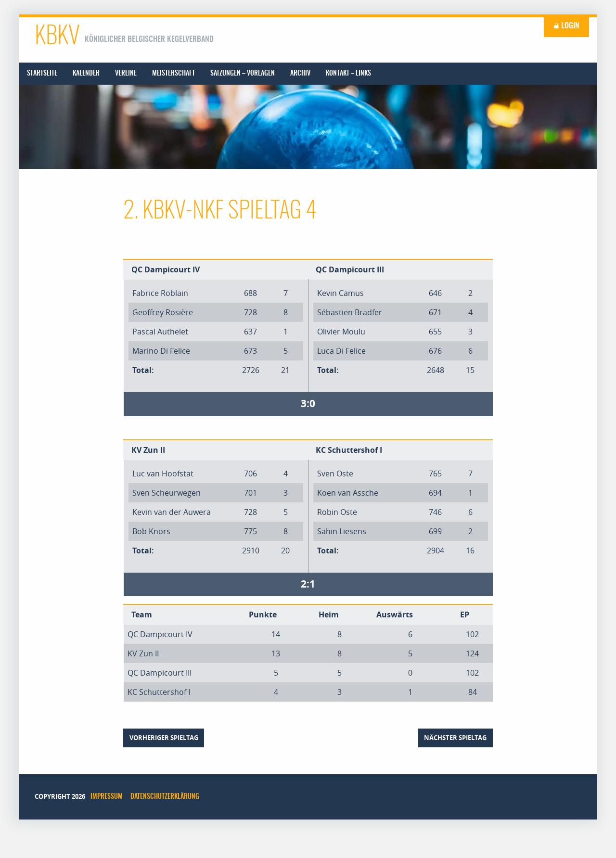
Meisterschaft (173, 74)
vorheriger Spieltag (164, 738)
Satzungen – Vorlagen (243, 74)
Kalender (86, 74)
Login (566, 26)
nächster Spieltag (455, 738)
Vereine (126, 74)
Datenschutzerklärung (165, 797)
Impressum (107, 797)
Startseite (42, 74)
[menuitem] (42, 74)
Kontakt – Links (348, 74)
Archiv (300, 74)
